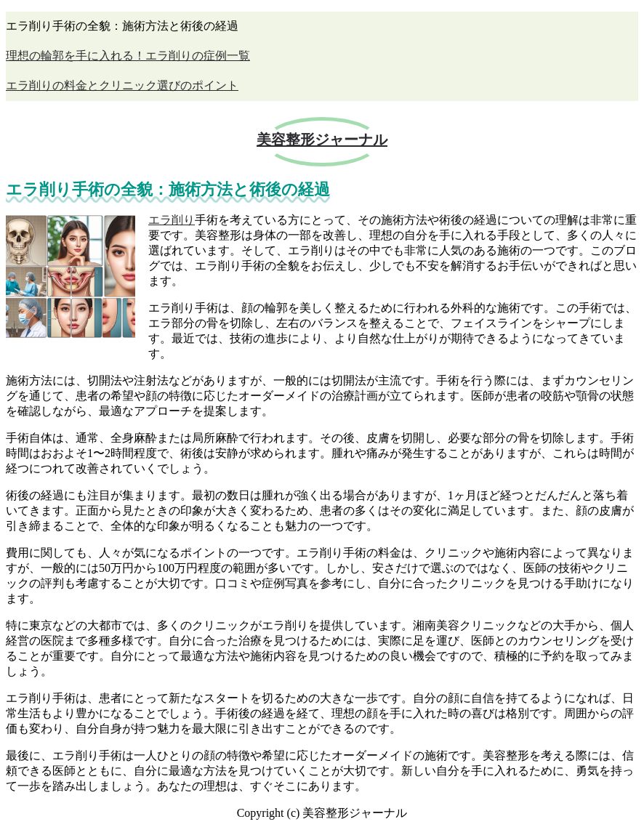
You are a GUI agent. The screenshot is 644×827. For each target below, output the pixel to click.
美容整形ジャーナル (322, 140)
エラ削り (172, 220)
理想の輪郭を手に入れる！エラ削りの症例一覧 (128, 56)
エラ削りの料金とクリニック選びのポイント (122, 85)
